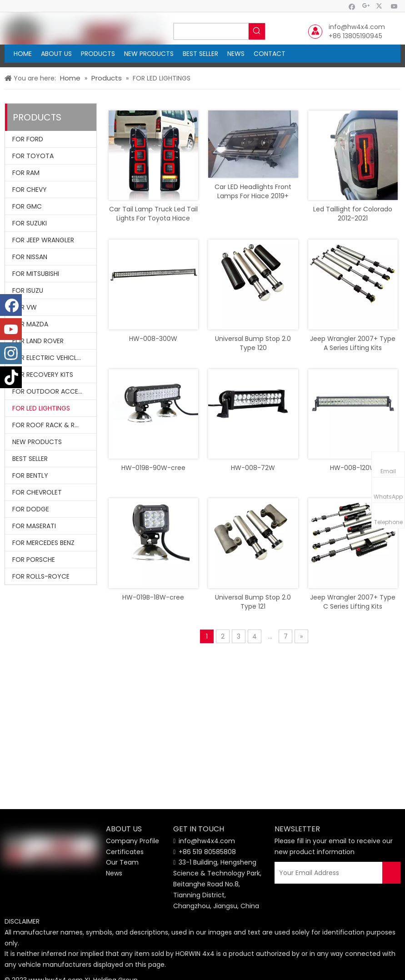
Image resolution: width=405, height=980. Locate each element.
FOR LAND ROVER (38, 341)
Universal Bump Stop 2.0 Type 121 (253, 602)
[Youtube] (394, 6)
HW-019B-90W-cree (153, 468)
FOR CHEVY (30, 190)
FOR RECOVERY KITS (43, 375)
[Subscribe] (391, 873)
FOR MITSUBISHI (36, 274)
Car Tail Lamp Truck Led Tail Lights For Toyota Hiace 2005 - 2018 (153, 214)
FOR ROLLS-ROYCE (41, 576)
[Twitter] (380, 6)
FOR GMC (27, 206)
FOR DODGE (31, 509)
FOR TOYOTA (33, 156)
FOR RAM (26, 173)
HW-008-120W (353, 468)
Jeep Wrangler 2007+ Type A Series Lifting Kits (353, 343)
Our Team (122, 862)
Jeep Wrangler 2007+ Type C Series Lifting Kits (353, 602)
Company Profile (132, 841)
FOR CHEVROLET (37, 492)
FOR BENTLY (30, 475)
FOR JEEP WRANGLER (43, 240)
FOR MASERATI (34, 526)
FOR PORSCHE (34, 560)
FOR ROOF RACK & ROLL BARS (54, 425)
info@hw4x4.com (357, 27)
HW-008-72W (253, 468)
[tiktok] (11, 377)
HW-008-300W (153, 339)
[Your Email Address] (331, 873)
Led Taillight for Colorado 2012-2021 (353, 214)
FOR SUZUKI (30, 223)
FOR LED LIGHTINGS (41, 408)
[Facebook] (352, 6)
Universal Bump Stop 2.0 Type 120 (253, 343)
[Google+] (366, 6)
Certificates (125, 852)
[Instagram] (11, 353)
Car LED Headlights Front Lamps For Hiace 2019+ (253, 191)
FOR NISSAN (30, 257)
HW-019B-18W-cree (153, 597)
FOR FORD (28, 139)
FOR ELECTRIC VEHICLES (48, 358)
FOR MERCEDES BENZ (43, 543)
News (114, 873)
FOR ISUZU (28, 290)
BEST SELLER (30, 459)
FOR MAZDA (30, 324)
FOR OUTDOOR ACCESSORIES (54, 391)
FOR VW (25, 307)
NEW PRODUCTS (37, 442)
